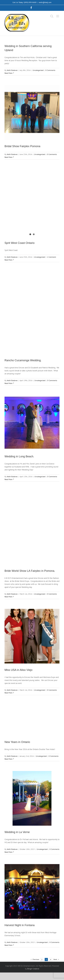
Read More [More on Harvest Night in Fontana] (8, 945)
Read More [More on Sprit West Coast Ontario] (8, 260)
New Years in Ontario (17, 742)
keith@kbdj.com (45, 2)
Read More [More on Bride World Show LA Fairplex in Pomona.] (8, 597)
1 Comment (51, 257)
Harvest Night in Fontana (20, 925)
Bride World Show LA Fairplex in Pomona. (30, 571)
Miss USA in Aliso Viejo (18, 670)
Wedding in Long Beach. (19, 456)
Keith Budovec (12, 70)
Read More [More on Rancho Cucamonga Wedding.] (8, 383)
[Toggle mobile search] (52, 16)
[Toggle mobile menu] (58, 16)
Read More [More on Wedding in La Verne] (8, 852)
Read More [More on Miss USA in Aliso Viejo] (8, 693)
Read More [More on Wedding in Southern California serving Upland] (8, 73)
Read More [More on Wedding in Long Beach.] (8, 479)
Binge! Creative (33, 969)
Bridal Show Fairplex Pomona (22, 146)
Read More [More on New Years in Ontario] (8, 759)
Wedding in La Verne (17, 832)
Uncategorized (38, 70)
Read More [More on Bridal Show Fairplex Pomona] (8, 157)
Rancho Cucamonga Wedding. (23, 360)
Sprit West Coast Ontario (20, 243)
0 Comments (50, 70)
